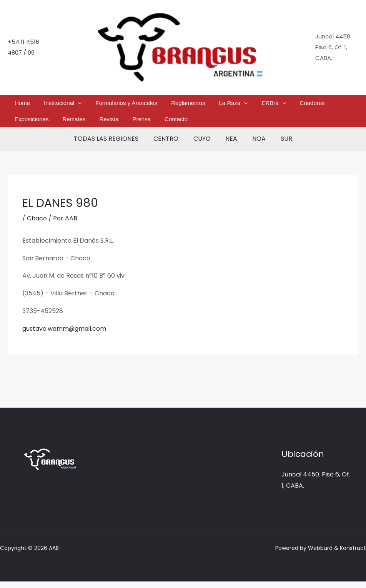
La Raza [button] (199, 105)
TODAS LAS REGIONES (113, 145)
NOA (255, 145)
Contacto (72, 124)
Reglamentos (161, 104)
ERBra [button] (231, 105)
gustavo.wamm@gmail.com (64, 335)
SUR (280, 145)
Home (18, 104)
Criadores (262, 104)
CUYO (203, 145)
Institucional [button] (51, 105)
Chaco (37, 225)
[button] (66, 105)
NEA (230, 145)
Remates (333, 104)
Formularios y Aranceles (107, 104)
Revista (20, 124)
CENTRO (170, 145)
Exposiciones (298, 104)
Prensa (45, 124)
